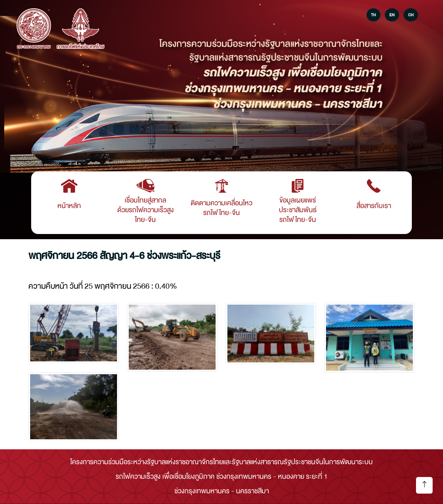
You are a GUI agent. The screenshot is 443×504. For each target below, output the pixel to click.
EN (392, 15)
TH (373, 15)
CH (411, 15)
